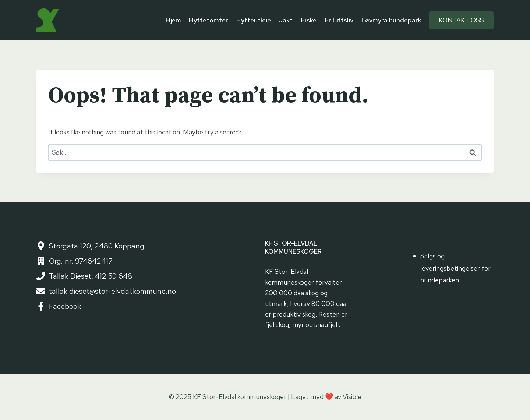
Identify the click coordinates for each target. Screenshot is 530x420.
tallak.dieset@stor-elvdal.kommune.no (112, 291)
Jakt (286, 20)
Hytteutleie (254, 20)
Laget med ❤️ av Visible (326, 397)
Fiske (309, 20)
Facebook (65, 306)
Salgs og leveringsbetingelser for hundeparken (455, 268)
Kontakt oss (461, 20)
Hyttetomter (209, 20)
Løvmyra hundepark (391, 20)
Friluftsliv (339, 20)
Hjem (173, 20)
